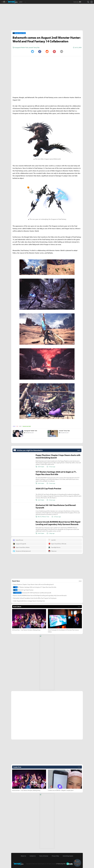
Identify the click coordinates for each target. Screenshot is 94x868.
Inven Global (13, 2)
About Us (23, 856)
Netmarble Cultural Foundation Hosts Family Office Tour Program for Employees (35, 598)
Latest (21, 2)
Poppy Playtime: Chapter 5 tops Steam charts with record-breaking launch (33, 584)
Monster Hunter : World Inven (7, 2)
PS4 (17, 426)
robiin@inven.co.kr (30, 433)
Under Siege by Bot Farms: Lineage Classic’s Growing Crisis (29, 601)
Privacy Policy (55, 856)
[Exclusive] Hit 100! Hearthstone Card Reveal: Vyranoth (32, 593)
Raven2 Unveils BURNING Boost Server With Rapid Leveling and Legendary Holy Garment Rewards (40, 595)
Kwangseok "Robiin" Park (31, 431)
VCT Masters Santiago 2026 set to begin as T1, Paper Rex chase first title (35, 587)
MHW (20, 426)
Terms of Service (44, 856)
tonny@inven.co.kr (64, 433)
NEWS (14, 426)
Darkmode (76, 2)
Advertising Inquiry (68, 856)
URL (62, 51)
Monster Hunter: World (27, 426)
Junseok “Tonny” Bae (64, 431)
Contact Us (33, 856)
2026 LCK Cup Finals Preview (23, 590)
